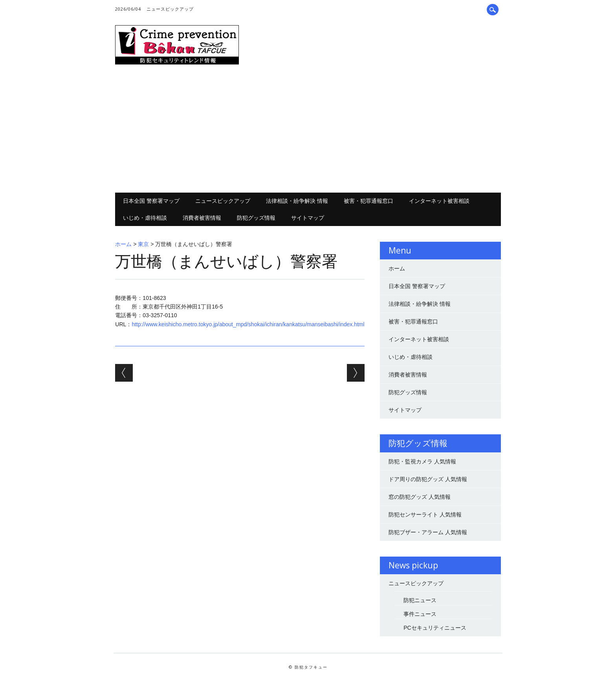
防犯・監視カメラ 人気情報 (422, 461)
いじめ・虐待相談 (145, 218)
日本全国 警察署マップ (151, 201)
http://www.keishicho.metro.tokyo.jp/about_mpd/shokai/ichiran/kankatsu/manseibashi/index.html (248, 324)
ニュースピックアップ (170, 9)
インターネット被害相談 (439, 201)
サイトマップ (308, 218)
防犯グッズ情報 (256, 218)
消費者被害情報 (202, 218)
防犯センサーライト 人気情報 (425, 515)
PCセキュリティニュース (435, 628)
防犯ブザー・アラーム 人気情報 (428, 532)
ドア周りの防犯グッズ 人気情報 (428, 479)
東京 (143, 244)
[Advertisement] (308, 130)
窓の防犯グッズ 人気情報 (420, 497)
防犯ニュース (420, 600)
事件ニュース (420, 614)
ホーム (123, 244)
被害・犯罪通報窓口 (368, 201)
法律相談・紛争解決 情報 (297, 201)
